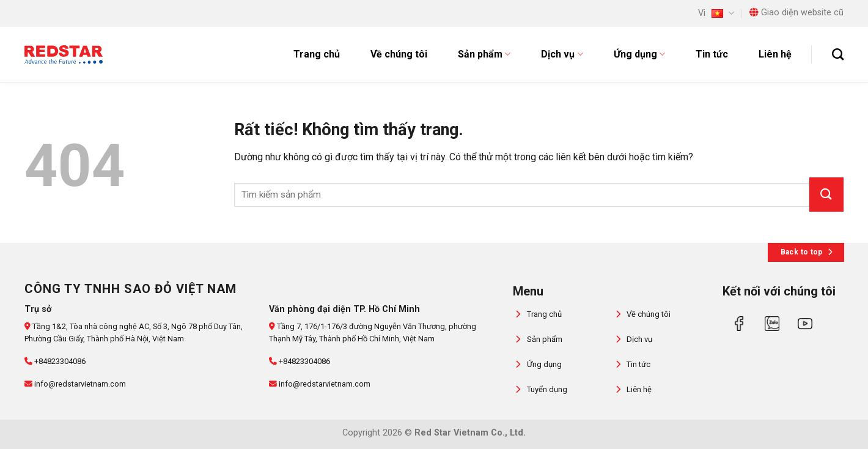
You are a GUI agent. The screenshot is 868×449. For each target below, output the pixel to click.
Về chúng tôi (399, 54)
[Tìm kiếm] (838, 54)
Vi (716, 13)
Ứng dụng (639, 54)
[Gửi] (826, 195)
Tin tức (712, 54)
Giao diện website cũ (796, 13)
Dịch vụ (562, 54)
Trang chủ (317, 54)
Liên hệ (775, 54)
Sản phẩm (484, 54)
